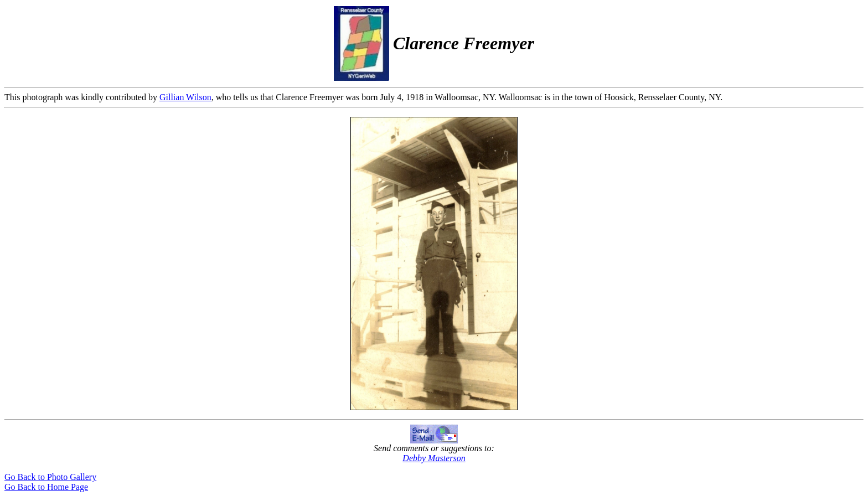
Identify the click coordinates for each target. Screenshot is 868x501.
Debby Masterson (434, 458)
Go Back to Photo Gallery (50, 477)
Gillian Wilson (185, 97)
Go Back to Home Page (46, 487)
